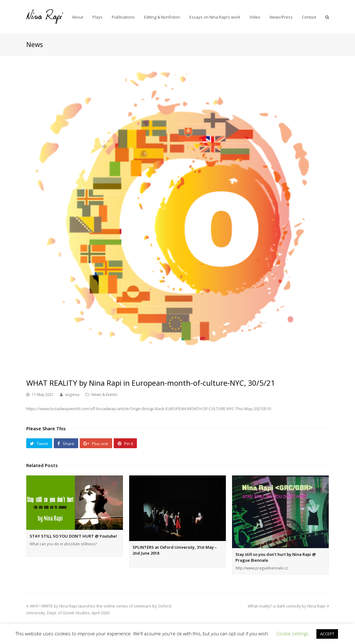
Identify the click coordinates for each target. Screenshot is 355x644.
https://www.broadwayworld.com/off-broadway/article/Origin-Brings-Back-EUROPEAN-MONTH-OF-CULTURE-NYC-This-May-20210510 (149, 409)
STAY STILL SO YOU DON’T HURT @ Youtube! (73, 536)
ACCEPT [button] (327, 634)
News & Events (104, 395)
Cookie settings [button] (293, 633)
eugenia (72, 395)
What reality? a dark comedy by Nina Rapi (288, 606)
